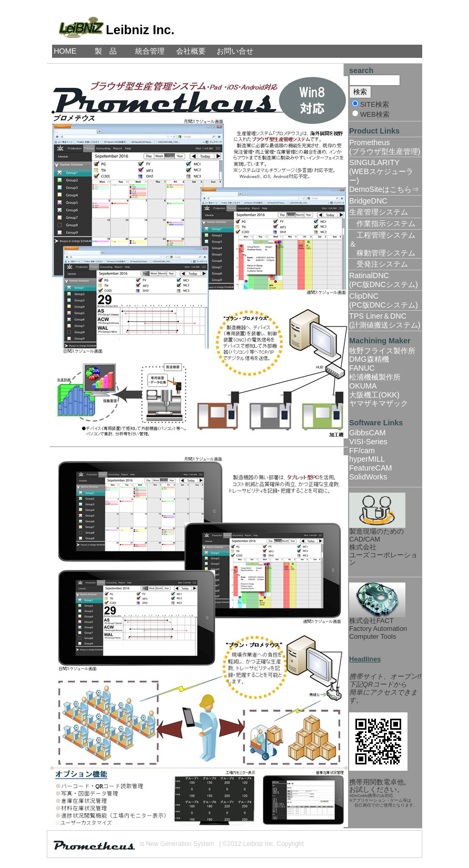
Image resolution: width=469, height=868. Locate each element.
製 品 (106, 51)
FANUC (362, 368)
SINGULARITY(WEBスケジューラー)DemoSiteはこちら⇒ (384, 176)
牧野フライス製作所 (382, 351)
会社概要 (191, 51)
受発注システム (379, 264)
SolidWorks (368, 477)
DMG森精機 (369, 359)
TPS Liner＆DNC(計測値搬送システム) (385, 320)
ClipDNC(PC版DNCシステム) (384, 300)
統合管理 (150, 51)
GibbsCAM (368, 433)
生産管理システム (379, 212)
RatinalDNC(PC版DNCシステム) (384, 280)
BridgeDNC (368, 201)
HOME (65, 51)
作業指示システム (382, 223)
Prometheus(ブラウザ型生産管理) (385, 147)
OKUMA (363, 386)
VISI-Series (368, 442)
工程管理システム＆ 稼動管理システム (382, 244)
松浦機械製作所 (375, 377)
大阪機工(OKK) (374, 395)
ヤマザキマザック (379, 403)
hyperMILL (367, 459)
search (361, 70)
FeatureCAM (371, 468)
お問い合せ (235, 51)
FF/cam (362, 451)
